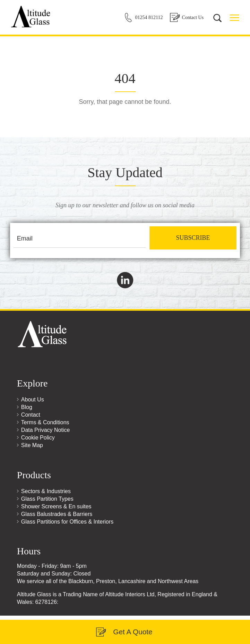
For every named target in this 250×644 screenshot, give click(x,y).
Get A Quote (133, 632)
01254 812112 (149, 17)
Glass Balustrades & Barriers (57, 514)
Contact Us (193, 17)
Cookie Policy (38, 438)
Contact (31, 415)
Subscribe (193, 238)
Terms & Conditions (45, 422)
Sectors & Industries (46, 491)
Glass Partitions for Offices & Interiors (67, 522)
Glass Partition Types (47, 499)
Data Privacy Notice (46, 430)
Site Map (32, 445)
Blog (27, 407)
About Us (33, 400)
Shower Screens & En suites (56, 506)
